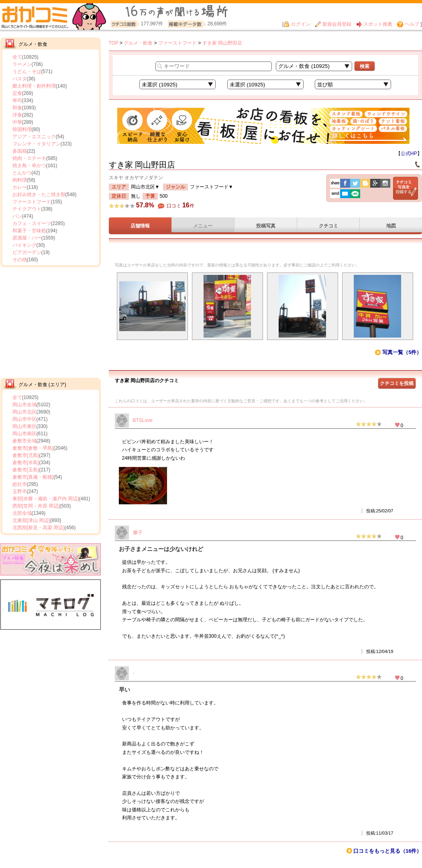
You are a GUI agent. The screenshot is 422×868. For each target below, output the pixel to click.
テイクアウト (27, 209)
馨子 (138, 532)
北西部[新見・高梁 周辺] (39, 528)
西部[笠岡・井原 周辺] (36, 506)
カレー (20, 187)
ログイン (297, 24)
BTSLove (143, 420)
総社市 (20, 484)
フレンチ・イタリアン (37, 144)
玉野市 (20, 491)
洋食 (17, 115)
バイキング (24, 245)
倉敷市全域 (24, 441)
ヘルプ (408, 24)
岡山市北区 (24, 412)
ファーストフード (32, 202)
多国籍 (20, 151)
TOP (114, 43)
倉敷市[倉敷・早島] (33, 448)
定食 (17, 93)
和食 (17, 108)
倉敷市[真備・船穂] (33, 477)
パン (17, 216)
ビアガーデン (27, 252)
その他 (20, 260)
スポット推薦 (374, 24)
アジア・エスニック (34, 137)
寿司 (17, 100)
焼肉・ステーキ (29, 158)
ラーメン (22, 64)
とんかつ (22, 173)
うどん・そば (27, 72)
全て (17, 57)
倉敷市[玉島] (26, 470)
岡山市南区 (24, 434)
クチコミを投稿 (397, 383)
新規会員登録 (333, 24)
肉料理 (20, 180)
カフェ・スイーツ (32, 223)
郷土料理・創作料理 (34, 86)
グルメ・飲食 (138, 43)
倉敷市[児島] (26, 455)
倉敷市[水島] (26, 463)
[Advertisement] (51, 321)
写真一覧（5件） (402, 352)
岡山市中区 (24, 419)
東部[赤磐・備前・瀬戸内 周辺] (46, 499)
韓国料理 (22, 129)
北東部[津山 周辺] (31, 520)
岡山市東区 (24, 426)
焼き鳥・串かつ (29, 166)
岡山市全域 (24, 405)
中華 (17, 122)
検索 (365, 66)
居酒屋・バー (27, 238)
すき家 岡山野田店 (222, 43)
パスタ (20, 79)
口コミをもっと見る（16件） (387, 851)
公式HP (409, 154)
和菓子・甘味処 (29, 231)
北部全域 (22, 513)
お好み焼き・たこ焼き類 (39, 194)
